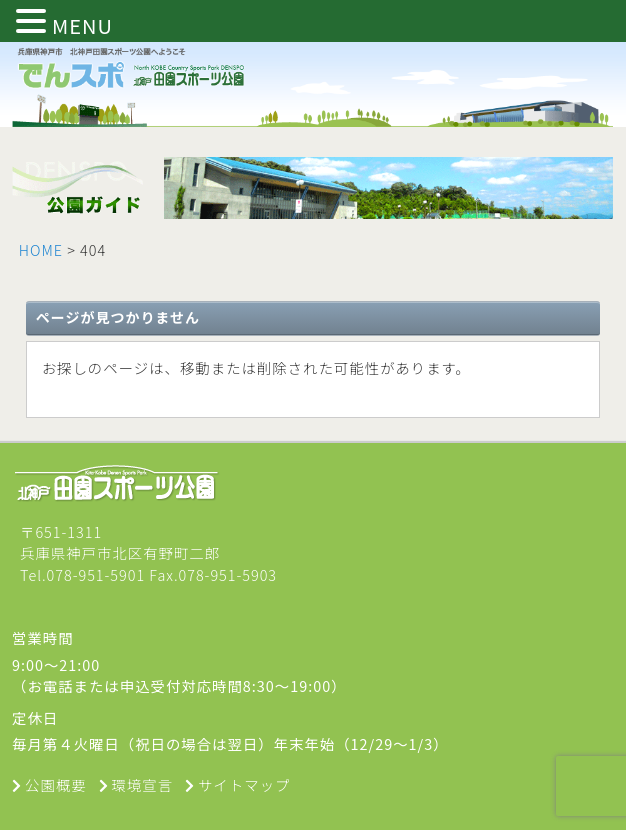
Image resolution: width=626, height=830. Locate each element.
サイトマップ (244, 784)
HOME (41, 249)
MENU (82, 25)
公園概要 (56, 784)
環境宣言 (143, 784)
